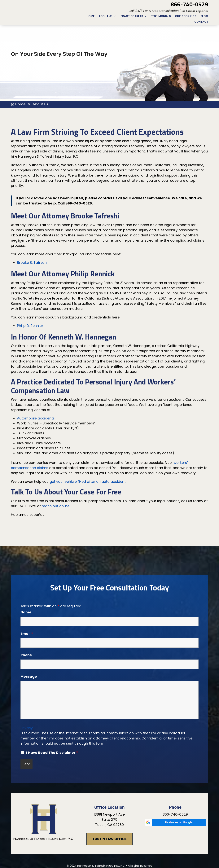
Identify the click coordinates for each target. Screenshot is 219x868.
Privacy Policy (125, 846)
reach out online (56, 481)
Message (29, 651)
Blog (204, 16)
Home (90, 16)
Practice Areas (132, 16)
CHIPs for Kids (186, 16)
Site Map (107, 846)
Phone (26, 630)
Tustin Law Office (109, 814)
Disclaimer (92, 846)
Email (27, 608)
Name (26, 587)
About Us (106, 16)
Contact (201, 22)
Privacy (27, 703)
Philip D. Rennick (30, 300)
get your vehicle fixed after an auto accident (88, 456)
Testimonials (161, 16)
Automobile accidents (36, 393)
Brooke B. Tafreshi (32, 237)
